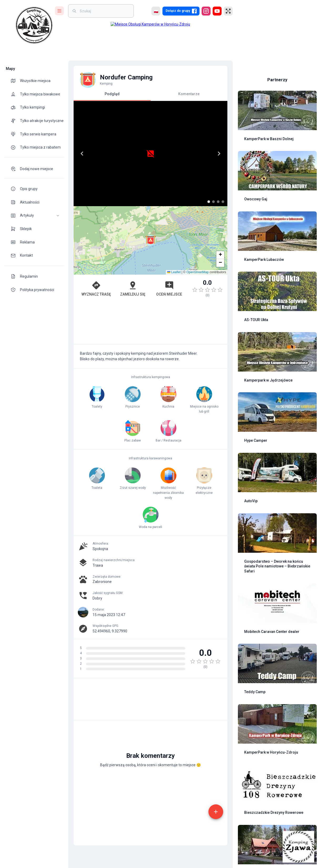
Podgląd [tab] (112, 96)
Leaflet (174, 272)
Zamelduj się (133, 288)
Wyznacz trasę (96, 288)
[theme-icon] (15, 81)
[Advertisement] (150, 323)
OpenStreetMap (198, 272)
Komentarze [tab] (189, 94)
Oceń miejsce (169, 288)
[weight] (104, 11)
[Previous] (82, 154)
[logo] (34, 25)
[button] (34, 215)
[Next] (219, 154)
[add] (216, 812)
